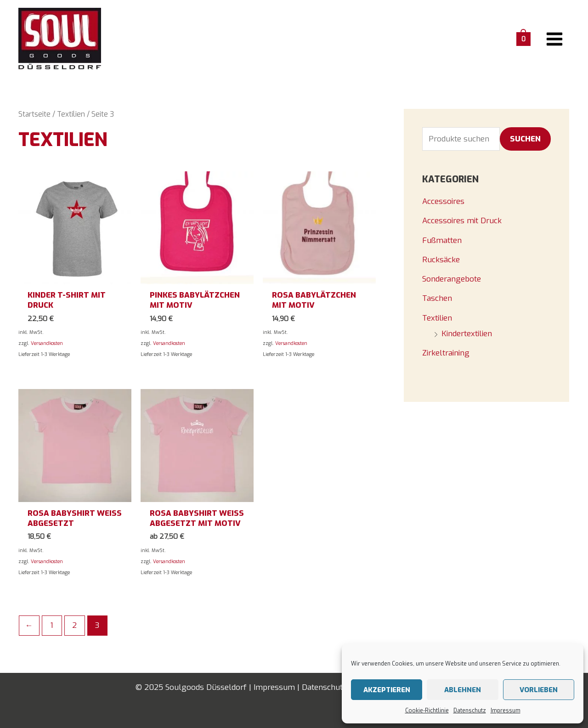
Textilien (71, 114)
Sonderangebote (452, 279)
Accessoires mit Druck (462, 221)
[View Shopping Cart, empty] (523, 39)
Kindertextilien (467, 334)
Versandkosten (47, 343)
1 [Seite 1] (52, 625)
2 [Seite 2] (74, 625)
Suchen (525, 139)
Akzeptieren (387, 690)
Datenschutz (470, 711)
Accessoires (443, 201)
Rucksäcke (441, 260)
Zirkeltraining (446, 353)
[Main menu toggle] (555, 39)
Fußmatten (442, 240)
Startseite (34, 114)
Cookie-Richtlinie (427, 711)
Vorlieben (539, 690)
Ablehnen (463, 690)
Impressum (506, 711)
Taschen (437, 298)
